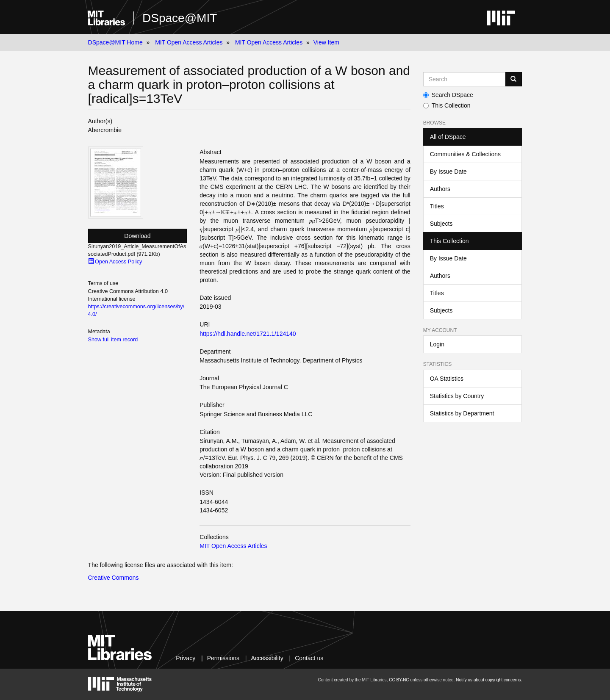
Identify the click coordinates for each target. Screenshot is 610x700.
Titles (437, 206)
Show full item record (113, 340)
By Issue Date (448, 172)
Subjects (441, 224)
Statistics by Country (457, 396)
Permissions (223, 658)
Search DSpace (448, 95)
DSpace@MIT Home (115, 42)
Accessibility (267, 658)
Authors (440, 189)
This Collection (447, 105)
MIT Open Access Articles (189, 42)
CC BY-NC (399, 680)
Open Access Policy (115, 262)
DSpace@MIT (180, 18)
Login (437, 344)
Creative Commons (114, 578)
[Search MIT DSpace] (464, 79)
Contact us (309, 658)
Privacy (186, 658)
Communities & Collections (465, 154)
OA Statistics (447, 379)
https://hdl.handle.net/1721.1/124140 (248, 334)
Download (137, 236)
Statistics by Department (462, 413)
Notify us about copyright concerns (488, 680)
